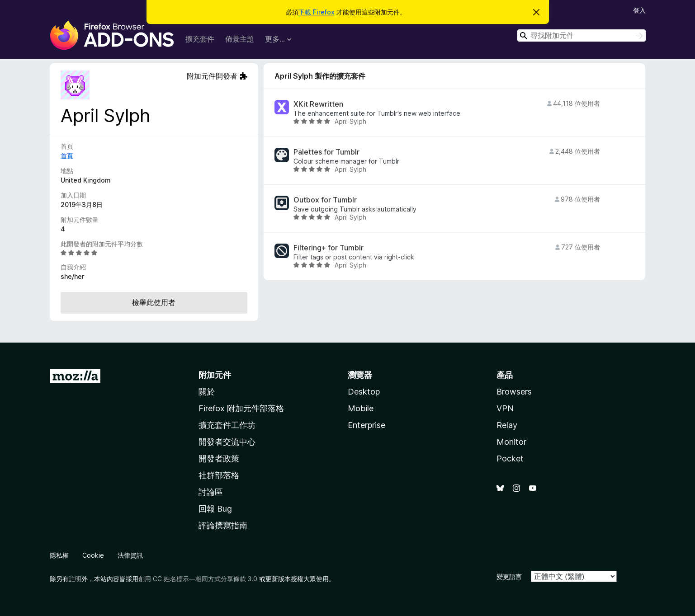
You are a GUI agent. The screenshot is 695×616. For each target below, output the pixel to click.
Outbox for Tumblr (325, 200)
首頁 (67, 156)
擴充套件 (200, 39)
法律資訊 (130, 555)
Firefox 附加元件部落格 (241, 408)
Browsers (514, 392)
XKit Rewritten (318, 104)
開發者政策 (219, 458)
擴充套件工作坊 (227, 425)
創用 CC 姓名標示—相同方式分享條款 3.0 (198, 579)
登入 (639, 10)
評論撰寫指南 (223, 525)
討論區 (211, 492)
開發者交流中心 (227, 442)
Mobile (361, 408)
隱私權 (59, 555)
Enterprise (366, 425)
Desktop (364, 392)
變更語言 (509, 576)
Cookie (93, 555)
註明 (75, 579)
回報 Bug (215, 509)
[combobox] (582, 35)
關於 (207, 392)
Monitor (511, 442)
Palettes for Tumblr (326, 152)
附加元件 (215, 375)
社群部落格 (219, 475)
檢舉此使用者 (154, 302)
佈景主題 (240, 39)
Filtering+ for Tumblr (329, 248)
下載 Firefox (317, 12)
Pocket (510, 458)
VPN (505, 408)
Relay (507, 425)
